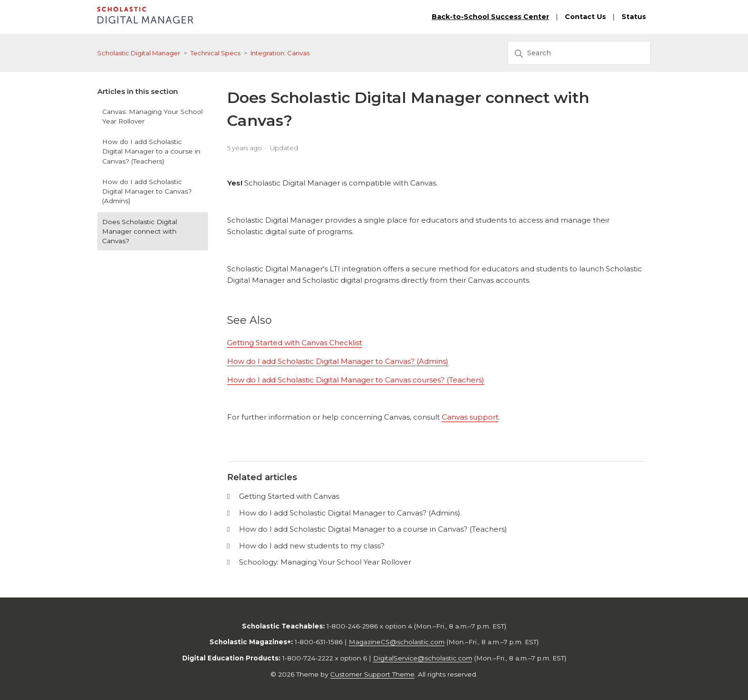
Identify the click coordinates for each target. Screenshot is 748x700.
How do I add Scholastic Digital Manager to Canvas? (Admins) (147, 191)
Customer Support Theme (372, 674)
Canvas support (470, 417)
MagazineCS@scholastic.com (397, 642)
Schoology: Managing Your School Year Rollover (325, 562)
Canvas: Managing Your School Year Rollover (152, 116)
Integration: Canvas (280, 53)
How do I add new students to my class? (312, 546)
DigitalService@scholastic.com (423, 658)
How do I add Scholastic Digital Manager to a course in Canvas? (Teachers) (151, 151)
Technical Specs (215, 53)
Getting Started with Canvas (289, 496)
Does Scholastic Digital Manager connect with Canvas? (140, 232)
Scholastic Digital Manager (139, 53)
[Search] (579, 53)
